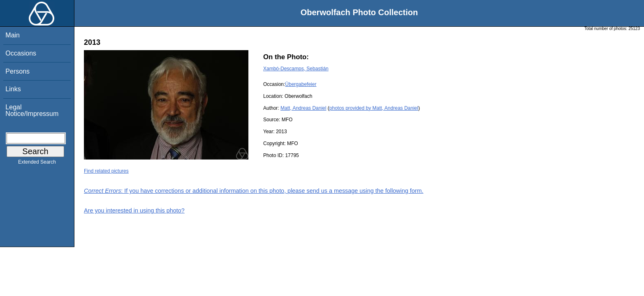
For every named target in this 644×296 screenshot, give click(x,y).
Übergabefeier (301, 84)
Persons (17, 71)
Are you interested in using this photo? (134, 210)
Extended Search (37, 164)
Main (13, 35)
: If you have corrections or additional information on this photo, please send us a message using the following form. (254, 191)
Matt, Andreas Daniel (303, 108)
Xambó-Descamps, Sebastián (296, 69)
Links (13, 89)
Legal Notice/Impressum (32, 110)
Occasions (21, 53)
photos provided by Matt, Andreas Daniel (374, 108)
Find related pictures (106, 171)
